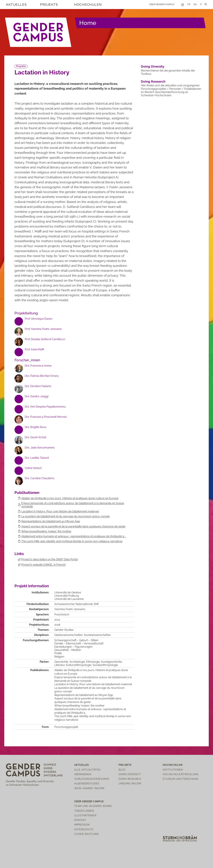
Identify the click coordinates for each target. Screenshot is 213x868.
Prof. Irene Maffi (34, 349)
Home (88, 23)
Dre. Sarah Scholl (35, 437)
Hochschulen (88, 4)
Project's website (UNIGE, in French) (43, 565)
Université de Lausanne (69, 599)
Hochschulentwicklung (181, 774)
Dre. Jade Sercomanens (40, 448)
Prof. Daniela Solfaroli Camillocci (45, 339)
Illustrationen (85, 815)
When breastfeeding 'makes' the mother (46, 531)
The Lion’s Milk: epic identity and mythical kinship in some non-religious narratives (72, 541)
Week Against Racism (89, 788)
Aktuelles (16, 4)
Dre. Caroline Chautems (40, 478)
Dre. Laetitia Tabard (37, 458)
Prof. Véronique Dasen (39, 319)
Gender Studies (64, 630)
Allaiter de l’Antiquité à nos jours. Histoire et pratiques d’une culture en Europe (70, 498)
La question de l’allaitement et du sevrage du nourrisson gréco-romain (66, 516)
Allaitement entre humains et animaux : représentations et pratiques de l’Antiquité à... (74, 536)
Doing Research (153, 81)
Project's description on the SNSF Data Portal (50, 559)
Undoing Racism (130, 783)
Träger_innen (84, 811)
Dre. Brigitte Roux (36, 427)
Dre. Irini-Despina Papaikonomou (45, 407)
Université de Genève (68, 592)
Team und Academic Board (93, 806)
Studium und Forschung (181, 779)
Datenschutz (84, 829)
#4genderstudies (87, 783)
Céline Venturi (33, 468)
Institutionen (173, 770)
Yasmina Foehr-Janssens (70, 609)
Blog (122, 770)
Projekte (49, 4)
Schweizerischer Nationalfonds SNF (77, 604)
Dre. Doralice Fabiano (38, 386)
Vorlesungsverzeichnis (92, 779)
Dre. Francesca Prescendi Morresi (46, 417)
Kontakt (80, 820)
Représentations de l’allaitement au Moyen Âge (51, 521)
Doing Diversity (153, 66)
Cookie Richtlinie (87, 834)
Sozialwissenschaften (97, 635)
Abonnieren (83, 774)
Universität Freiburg (67, 596)
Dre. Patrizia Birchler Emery (42, 376)
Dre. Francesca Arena (38, 366)
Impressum (82, 825)
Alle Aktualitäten (87, 770)
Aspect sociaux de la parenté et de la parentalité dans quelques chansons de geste (73, 526)
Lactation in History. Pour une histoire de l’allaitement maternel (60, 511)
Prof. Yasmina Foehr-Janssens (43, 329)
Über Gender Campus (162, 4)
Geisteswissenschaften (69, 635)
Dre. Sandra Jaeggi (37, 396)
